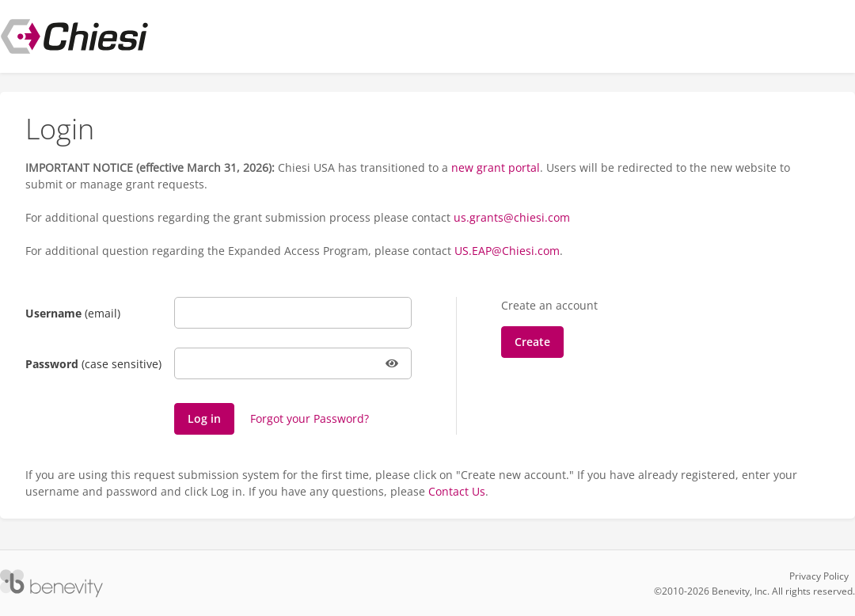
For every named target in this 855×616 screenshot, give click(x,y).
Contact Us (457, 491)
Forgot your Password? (310, 418)
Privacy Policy (819, 576)
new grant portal (496, 167)
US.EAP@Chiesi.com (507, 251)
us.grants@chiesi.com (512, 217)
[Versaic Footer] (51, 584)
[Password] (293, 363)
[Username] (293, 313)
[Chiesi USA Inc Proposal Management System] (74, 36)
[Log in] (204, 419)
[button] (393, 363)
